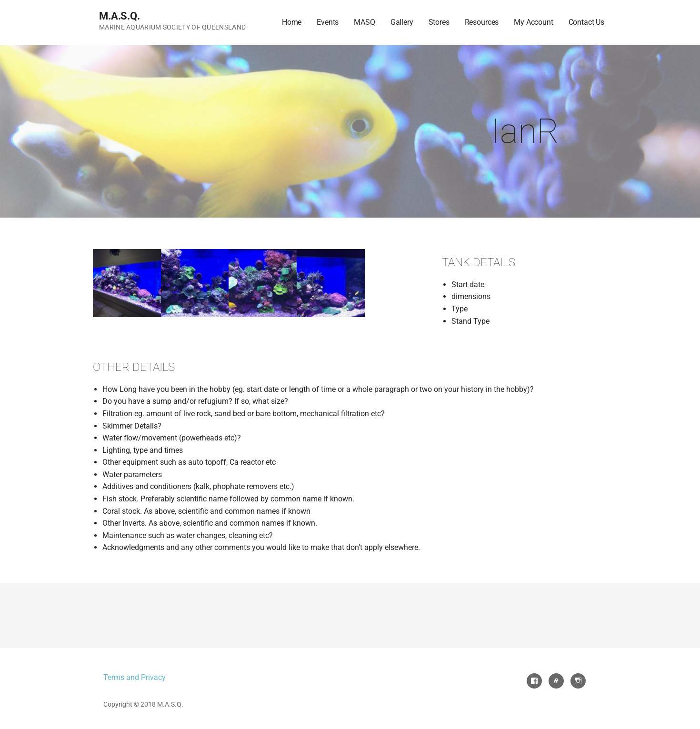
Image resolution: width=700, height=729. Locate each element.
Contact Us (586, 22)
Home (292, 22)
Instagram (578, 681)
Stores (439, 22)
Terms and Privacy (135, 677)
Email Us (556, 681)
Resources (482, 22)
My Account (533, 22)
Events (328, 22)
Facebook (534, 681)
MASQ (364, 22)
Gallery (402, 22)
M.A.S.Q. (120, 16)
